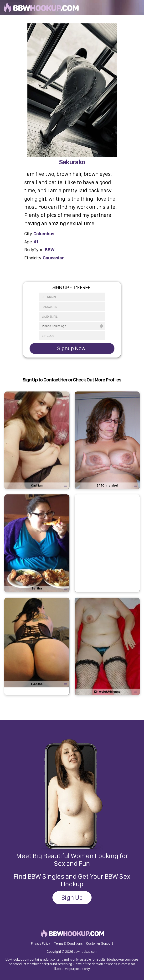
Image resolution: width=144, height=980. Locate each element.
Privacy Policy (41, 943)
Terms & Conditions (68, 943)
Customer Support (100, 943)
